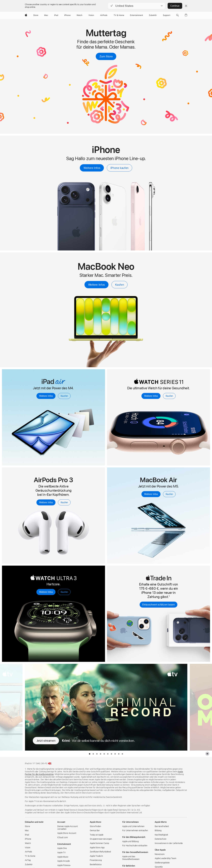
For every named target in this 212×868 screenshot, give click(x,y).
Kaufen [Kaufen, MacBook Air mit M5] (169, 494)
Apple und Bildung (130, 841)
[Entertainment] (137, 15)
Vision (28, 848)
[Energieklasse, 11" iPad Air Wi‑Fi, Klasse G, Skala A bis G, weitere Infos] (50, 764)
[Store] (36, 15)
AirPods (28, 852)
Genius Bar (95, 831)
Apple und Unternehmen (133, 826)
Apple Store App (97, 848)
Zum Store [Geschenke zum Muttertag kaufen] (106, 56)
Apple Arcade (64, 861)
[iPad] (56, 15)
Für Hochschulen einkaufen (135, 846)
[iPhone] (67, 15)
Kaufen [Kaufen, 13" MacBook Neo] (120, 285)
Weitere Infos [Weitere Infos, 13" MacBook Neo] (96, 285)
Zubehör (29, 865)
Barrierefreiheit (162, 826)
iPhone (28, 839)
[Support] (167, 15)
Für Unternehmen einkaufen (135, 831)
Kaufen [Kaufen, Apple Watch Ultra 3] (64, 592)
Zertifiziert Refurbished (100, 852)
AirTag (28, 860)
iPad (27, 835)
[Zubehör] (153, 15)
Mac (27, 831)
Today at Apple (97, 835)
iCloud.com (63, 837)
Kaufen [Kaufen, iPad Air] (64, 396)
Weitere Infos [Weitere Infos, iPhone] (92, 168)
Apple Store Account (67, 833)
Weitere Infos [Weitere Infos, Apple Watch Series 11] (151, 396)
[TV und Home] (119, 15)
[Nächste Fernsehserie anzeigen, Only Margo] (201, 707)
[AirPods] (104, 15)
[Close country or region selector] (186, 6)
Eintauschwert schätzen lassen (159, 605)
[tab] (90, 754)
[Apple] (26, 15)
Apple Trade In (96, 856)
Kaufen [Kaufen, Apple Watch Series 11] (169, 396)
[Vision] (91, 15)
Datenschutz (160, 839)
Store (27, 826)
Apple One (62, 848)
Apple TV (61, 853)
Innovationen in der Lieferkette (169, 843)
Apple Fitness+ (64, 865)
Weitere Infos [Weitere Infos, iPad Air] (46, 396)
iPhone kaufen (119, 168)
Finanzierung (96, 860)
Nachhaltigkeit (161, 835)
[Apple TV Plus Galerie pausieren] (207, 754)
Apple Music (63, 857)
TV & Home (30, 856)
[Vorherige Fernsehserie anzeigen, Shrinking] (11, 707)
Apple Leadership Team (165, 858)
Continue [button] (175, 6)
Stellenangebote (162, 863)
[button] (137, 6)
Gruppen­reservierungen (101, 839)
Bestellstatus (96, 865)
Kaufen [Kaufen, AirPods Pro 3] (64, 502)
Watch (28, 843)
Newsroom (160, 854)
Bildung (158, 831)
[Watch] (79, 15)
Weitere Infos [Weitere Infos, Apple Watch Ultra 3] (46, 592)
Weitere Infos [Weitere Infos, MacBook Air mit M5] (151, 494)
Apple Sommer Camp (99, 843)
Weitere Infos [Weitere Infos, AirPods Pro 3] (46, 502)
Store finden (95, 826)
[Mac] (46, 15)
